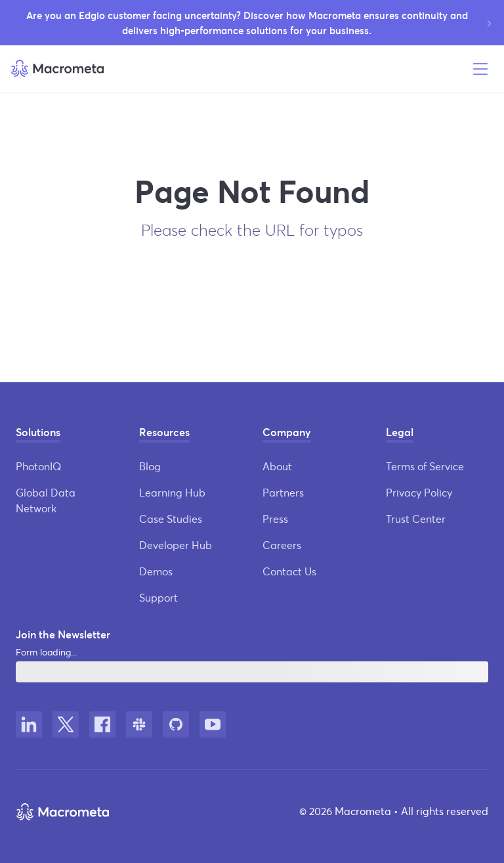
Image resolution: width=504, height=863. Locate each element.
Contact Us (289, 571)
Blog (150, 466)
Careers (282, 545)
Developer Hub (176, 545)
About (277, 466)
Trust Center (416, 519)
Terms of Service (425, 466)
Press (275, 519)
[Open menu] (480, 69)
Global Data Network (46, 500)
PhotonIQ (38, 466)
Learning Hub (172, 492)
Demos (156, 571)
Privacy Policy (419, 492)
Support (158, 597)
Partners (283, 492)
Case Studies (171, 519)
